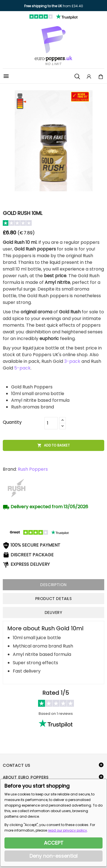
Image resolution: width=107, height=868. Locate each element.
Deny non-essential (53, 856)
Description (53, 585)
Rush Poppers (33, 469)
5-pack (22, 368)
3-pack (72, 361)
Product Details (54, 599)
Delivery (54, 612)
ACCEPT (54, 843)
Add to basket (53, 445)
